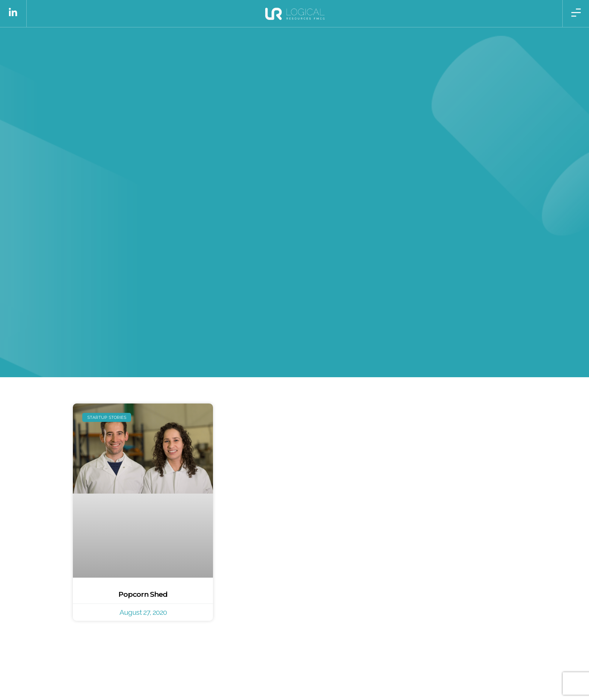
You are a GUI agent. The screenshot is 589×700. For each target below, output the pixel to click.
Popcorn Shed (143, 594)
